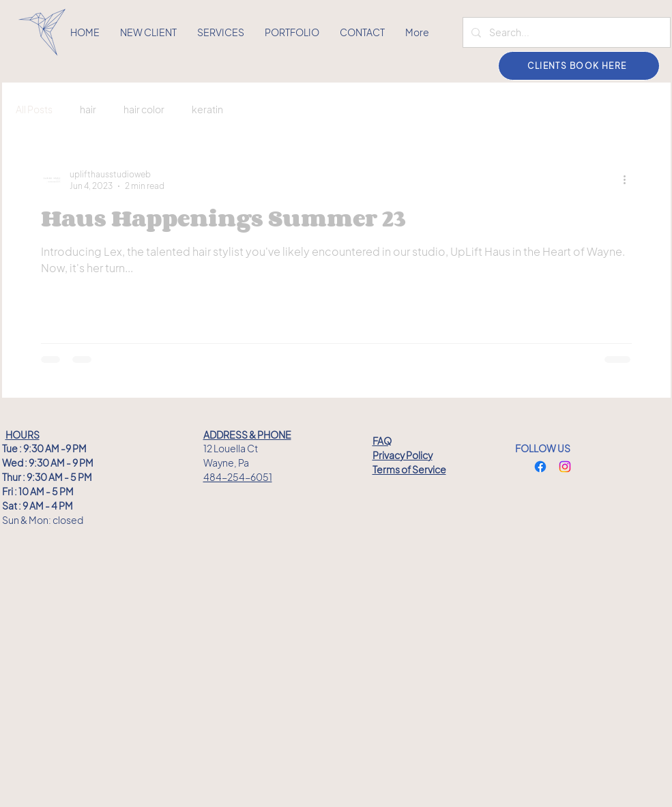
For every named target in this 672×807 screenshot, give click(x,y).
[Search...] (565, 32)
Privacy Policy (403, 455)
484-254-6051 (238, 477)
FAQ (382, 441)
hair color (144, 109)
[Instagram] (565, 467)
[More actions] (630, 179)
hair (88, 109)
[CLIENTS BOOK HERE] (579, 66)
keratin (207, 109)
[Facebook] (540, 467)
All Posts (34, 109)
